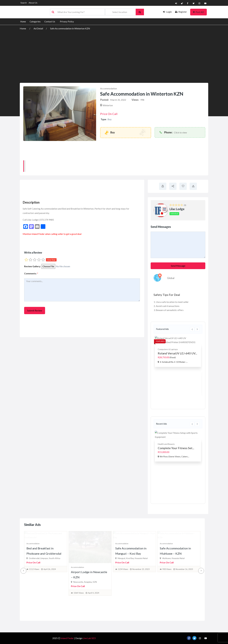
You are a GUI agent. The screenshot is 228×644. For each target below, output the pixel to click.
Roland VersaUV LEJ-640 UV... (177, 353)
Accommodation (109, 88)
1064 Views (79, 604)
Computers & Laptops (168, 349)
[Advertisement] (114, 52)
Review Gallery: (32, 266)
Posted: (104, 100)
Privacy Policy (67, 22)
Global (171, 278)
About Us (33, 3)
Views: (135, 100)
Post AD (198, 12)
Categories (35, 22)
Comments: (31, 273)
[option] (178, 351)
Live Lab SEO (89, 638)
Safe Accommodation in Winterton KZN (70, 28)
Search (24, 3)
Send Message (178, 266)
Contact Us (50, 22)
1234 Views (123, 604)
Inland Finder (38, 234)
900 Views (167, 604)
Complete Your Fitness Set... (176, 448)
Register (181, 12)
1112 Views (34, 604)
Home (23, 22)
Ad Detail (38, 28)
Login (167, 12)
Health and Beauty (166, 444)
